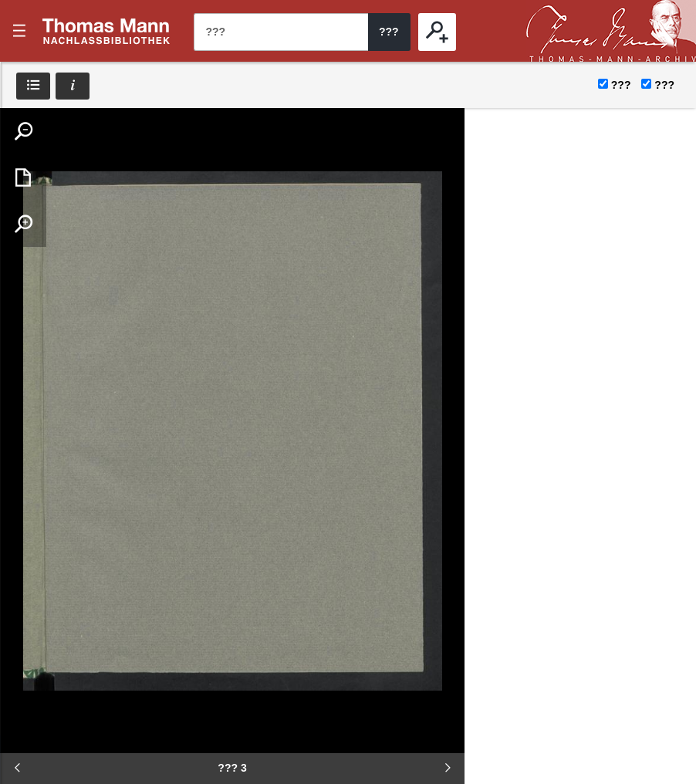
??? (106, 31)
